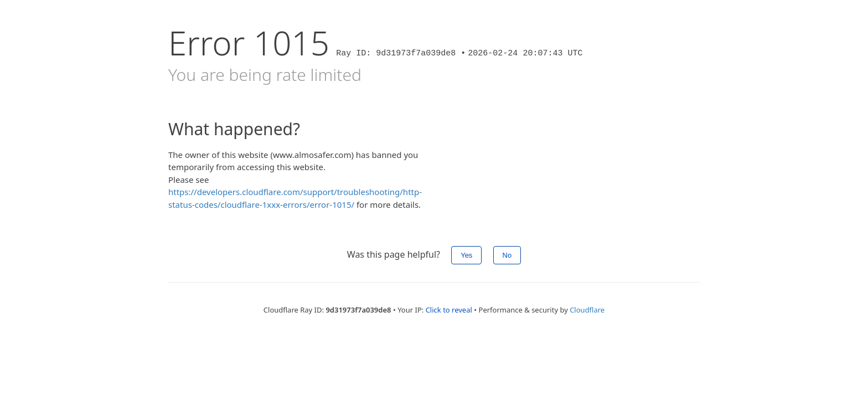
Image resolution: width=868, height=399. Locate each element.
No (507, 255)
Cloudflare (587, 310)
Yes (466, 255)
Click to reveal (449, 310)
